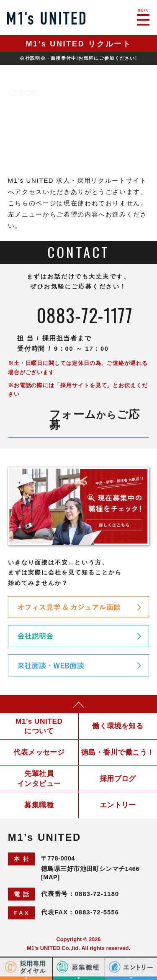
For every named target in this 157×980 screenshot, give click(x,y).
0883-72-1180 (97, 894)
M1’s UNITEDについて (39, 726)
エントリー (118, 805)
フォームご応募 (95, 420)
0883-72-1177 (84, 315)
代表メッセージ (39, 752)
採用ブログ (118, 778)
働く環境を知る (118, 726)
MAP (50, 877)
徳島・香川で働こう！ (118, 752)
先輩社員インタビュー (39, 778)
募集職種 (39, 805)
